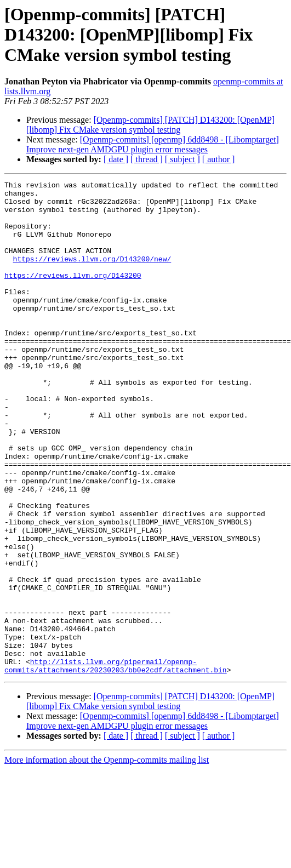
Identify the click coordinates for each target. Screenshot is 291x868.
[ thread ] (147, 159)
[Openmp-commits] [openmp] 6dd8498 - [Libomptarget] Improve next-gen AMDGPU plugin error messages (153, 144)
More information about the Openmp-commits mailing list (107, 858)
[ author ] (219, 159)
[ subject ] (182, 159)
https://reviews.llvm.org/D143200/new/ (92, 275)
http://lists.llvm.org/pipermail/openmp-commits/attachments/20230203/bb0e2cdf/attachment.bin (116, 763)
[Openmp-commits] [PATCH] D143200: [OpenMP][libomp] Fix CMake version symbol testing (150, 125)
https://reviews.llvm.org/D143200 (73, 295)
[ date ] (116, 159)
